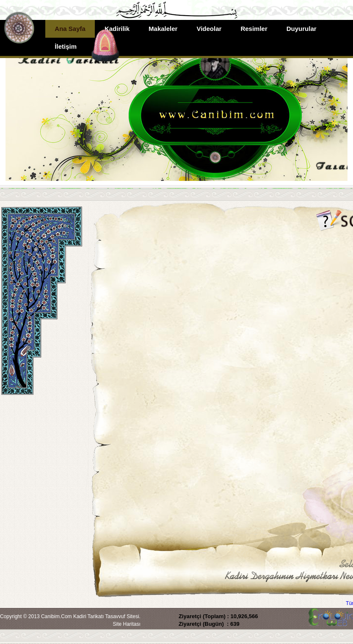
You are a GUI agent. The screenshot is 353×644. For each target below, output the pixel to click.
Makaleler (163, 29)
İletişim (66, 46)
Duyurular (302, 29)
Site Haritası (127, 624)
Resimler (254, 29)
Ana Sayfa (70, 29)
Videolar (209, 29)
